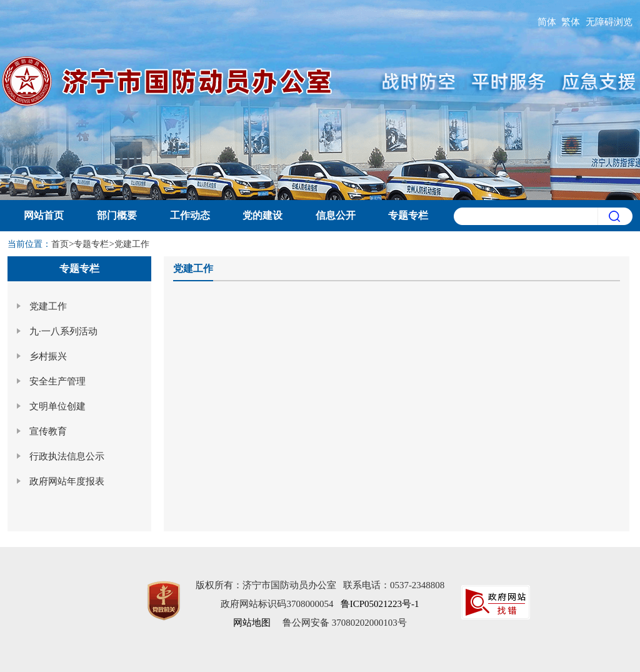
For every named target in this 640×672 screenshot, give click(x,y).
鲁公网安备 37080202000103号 (345, 623)
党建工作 (132, 244)
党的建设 (262, 215)
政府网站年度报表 (67, 481)
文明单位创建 (57, 406)
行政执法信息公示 (67, 456)
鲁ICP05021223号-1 (380, 604)
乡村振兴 (48, 356)
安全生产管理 (57, 381)
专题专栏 (408, 215)
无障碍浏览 (609, 22)
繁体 (571, 22)
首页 (60, 244)
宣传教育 (48, 431)
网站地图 (252, 623)
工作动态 (190, 215)
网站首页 (44, 215)
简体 (547, 22)
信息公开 (336, 215)
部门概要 (117, 215)
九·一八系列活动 (63, 331)
